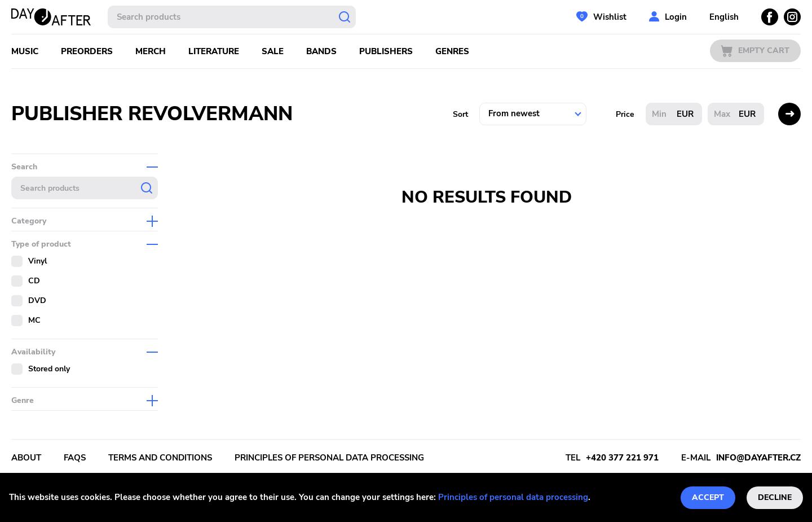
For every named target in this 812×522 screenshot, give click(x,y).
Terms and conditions (160, 458)
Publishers (386, 51)
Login (676, 17)
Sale (273, 51)
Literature (214, 51)
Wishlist (610, 17)
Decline (775, 497)
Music (25, 51)
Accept (708, 497)
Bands (321, 51)
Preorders (87, 51)
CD (34, 281)
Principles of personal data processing (513, 497)
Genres (452, 51)
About (26, 458)
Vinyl (37, 261)
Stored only (49, 369)
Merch (151, 51)
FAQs (75, 458)
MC (34, 320)
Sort (460, 114)
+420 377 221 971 (622, 458)
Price (625, 114)
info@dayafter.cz (758, 458)
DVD (37, 301)
